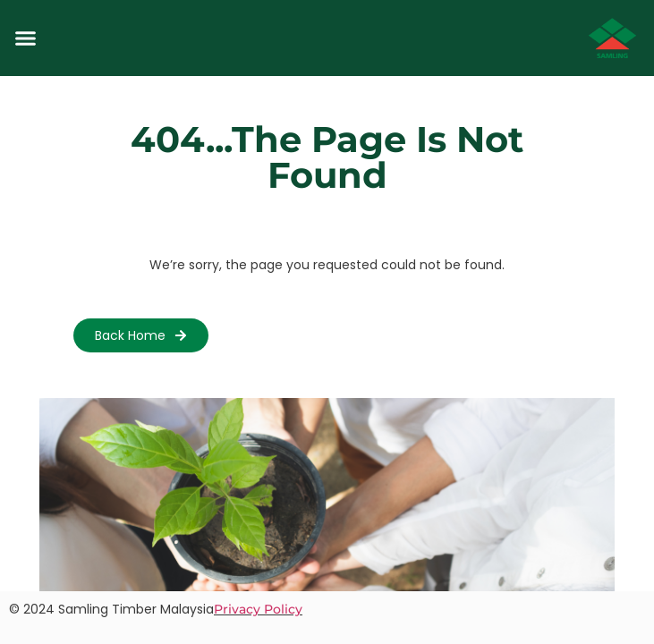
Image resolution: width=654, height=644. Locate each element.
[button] (26, 38)
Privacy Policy (258, 609)
